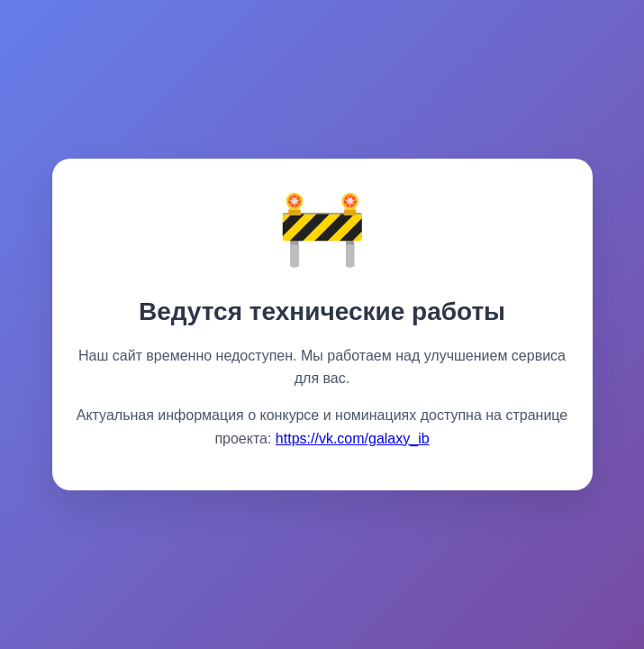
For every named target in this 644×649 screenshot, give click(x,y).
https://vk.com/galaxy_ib (353, 439)
